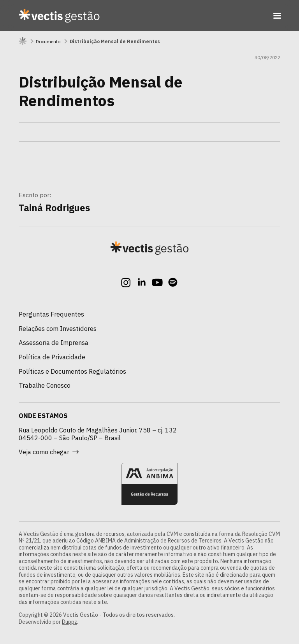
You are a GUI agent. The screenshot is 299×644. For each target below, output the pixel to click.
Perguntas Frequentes (51, 314)
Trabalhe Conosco (45, 385)
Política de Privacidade (52, 357)
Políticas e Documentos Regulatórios (72, 371)
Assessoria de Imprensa (54, 343)
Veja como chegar (49, 452)
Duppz (69, 622)
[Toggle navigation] (277, 16)
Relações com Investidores (58, 329)
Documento (48, 41)
